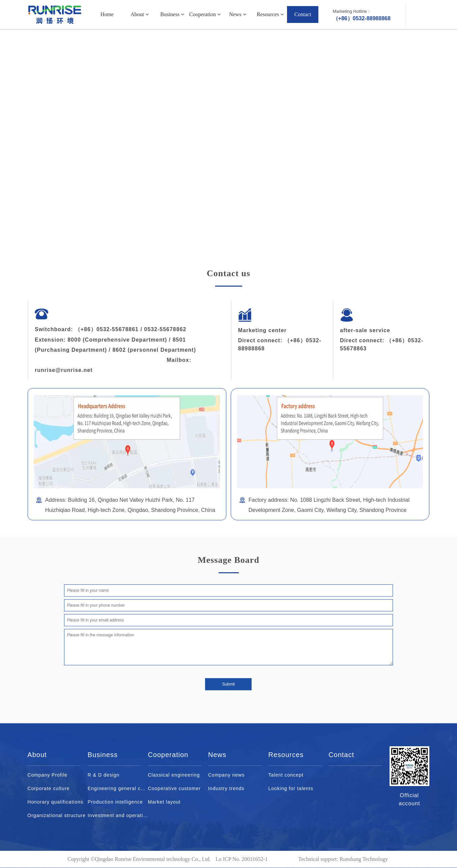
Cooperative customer (174, 788)
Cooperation (205, 14)
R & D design (104, 775)
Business (172, 14)
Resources (270, 14)
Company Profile (47, 775)
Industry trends (226, 788)
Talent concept (286, 775)
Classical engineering (174, 775)
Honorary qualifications (55, 802)
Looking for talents (291, 788)
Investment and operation (118, 815)
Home (107, 14)
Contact (303, 14)
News (237, 14)
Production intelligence (115, 802)
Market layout (164, 802)
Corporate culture (48, 788)
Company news (226, 775)
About (140, 14)
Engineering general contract (118, 788)
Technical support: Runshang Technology (343, 859)
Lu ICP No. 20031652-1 (242, 859)
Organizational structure (56, 815)
